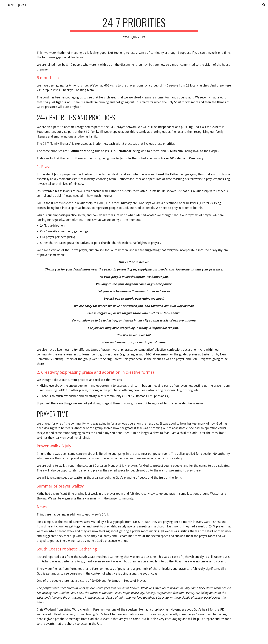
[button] (264, 5)
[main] (134, 28)
